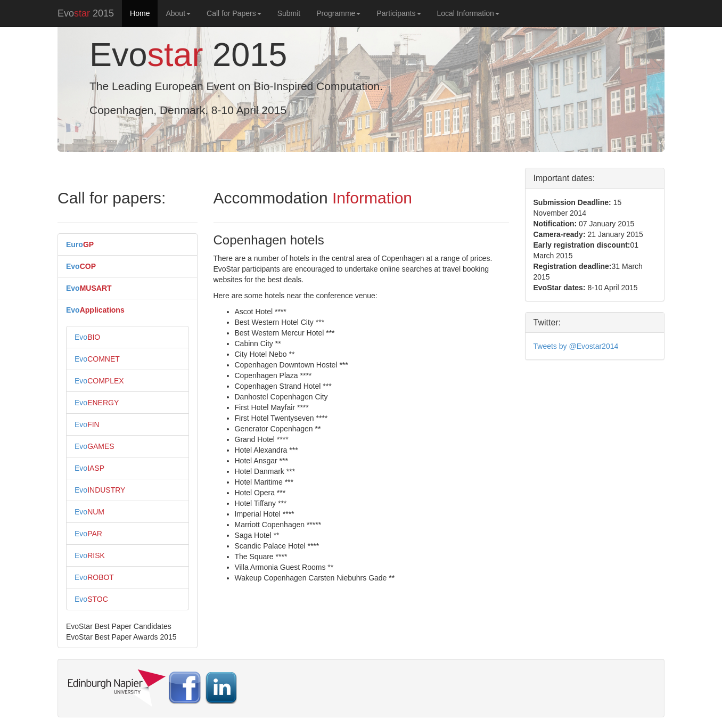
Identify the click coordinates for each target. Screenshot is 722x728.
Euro (80, 244)
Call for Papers (234, 13)
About (178, 13)
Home (140, 13)
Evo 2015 (86, 13)
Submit (289, 13)
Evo (81, 266)
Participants (399, 13)
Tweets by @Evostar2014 (576, 346)
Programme (338, 13)
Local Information (468, 13)
